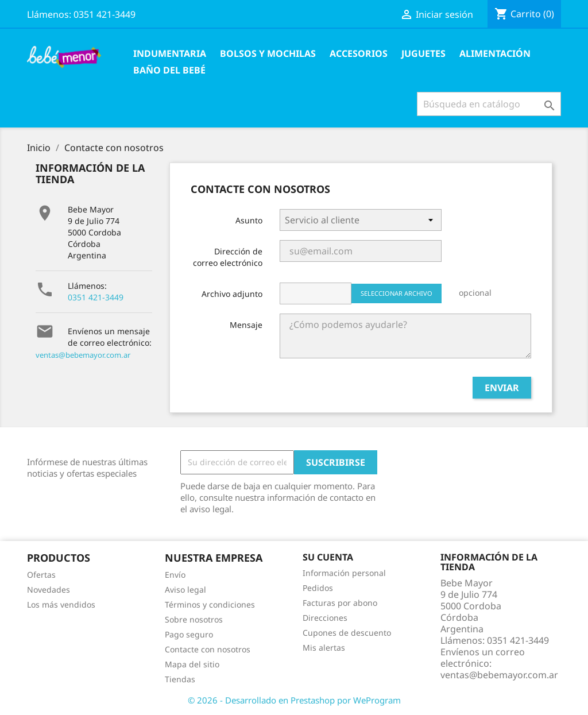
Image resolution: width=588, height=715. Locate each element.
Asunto (249, 220)
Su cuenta (328, 557)
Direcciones (325, 618)
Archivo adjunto (232, 294)
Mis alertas (324, 648)
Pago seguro (189, 634)
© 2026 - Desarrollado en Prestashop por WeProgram (294, 700)
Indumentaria (170, 53)
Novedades (49, 590)
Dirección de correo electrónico (228, 257)
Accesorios (359, 53)
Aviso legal (185, 590)
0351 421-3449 (96, 297)
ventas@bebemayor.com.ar (83, 355)
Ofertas (41, 575)
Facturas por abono (340, 603)
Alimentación (495, 53)
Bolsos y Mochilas (268, 53)
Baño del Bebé (169, 70)
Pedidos (318, 588)
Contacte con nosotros (208, 649)
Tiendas (180, 679)
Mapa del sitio (192, 664)
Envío (175, 575)
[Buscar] (489, 104)
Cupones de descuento (347, 633)
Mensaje (246, 325)
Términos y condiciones (210, 604)
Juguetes (423, 53)
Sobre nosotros (194, 619)
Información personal (344, 573)
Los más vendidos (61, 604)
